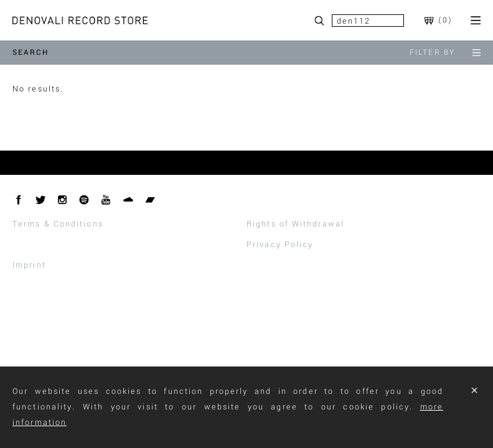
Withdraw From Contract (70, 245)
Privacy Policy (280, 245)
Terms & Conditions (58, 224)
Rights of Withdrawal (295, 224)
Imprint (29, 265)
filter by (445, 53)
